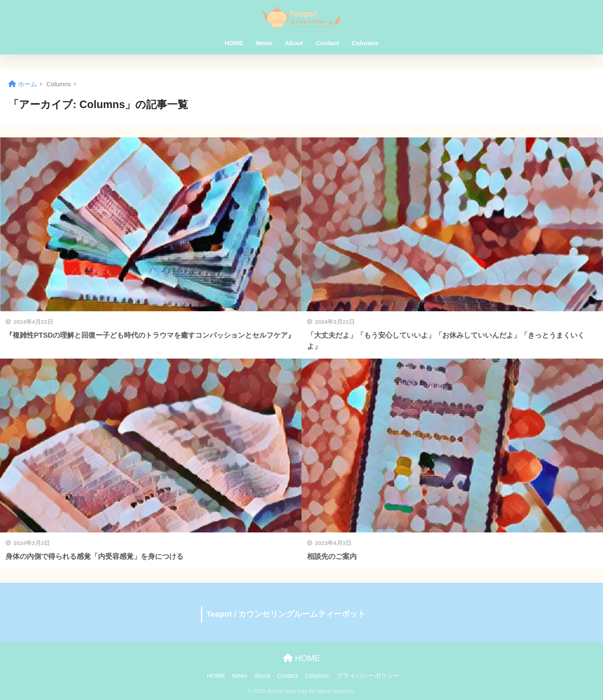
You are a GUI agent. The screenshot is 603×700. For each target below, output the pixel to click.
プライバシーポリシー (368, 676)
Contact (327, 43)
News (264, 43)
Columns (365, 43)
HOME (234, 43)
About (294, 43)
